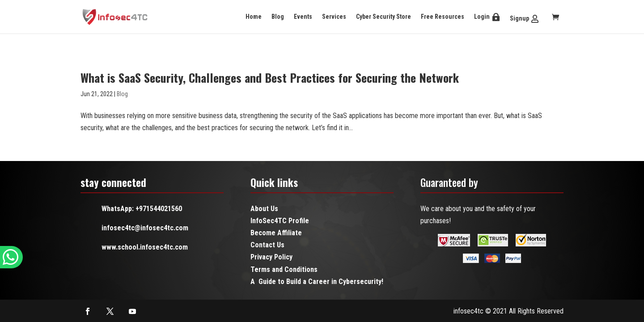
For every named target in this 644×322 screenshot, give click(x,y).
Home (254, 17)
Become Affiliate (276, 233)
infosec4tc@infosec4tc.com (145, 228)
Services (334, 17)
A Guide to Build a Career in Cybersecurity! (317, 282)
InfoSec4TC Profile (280, 221)
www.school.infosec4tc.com (145, 247)
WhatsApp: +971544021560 (142, 209)
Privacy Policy (271, 257)
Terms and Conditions (284, 269)
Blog (278, 17)
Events (303, 17)
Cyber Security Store (383, 17)
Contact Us (267, 245)
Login (482, 17)
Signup (519, 18)
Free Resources (443, 17)
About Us (264, 209)
